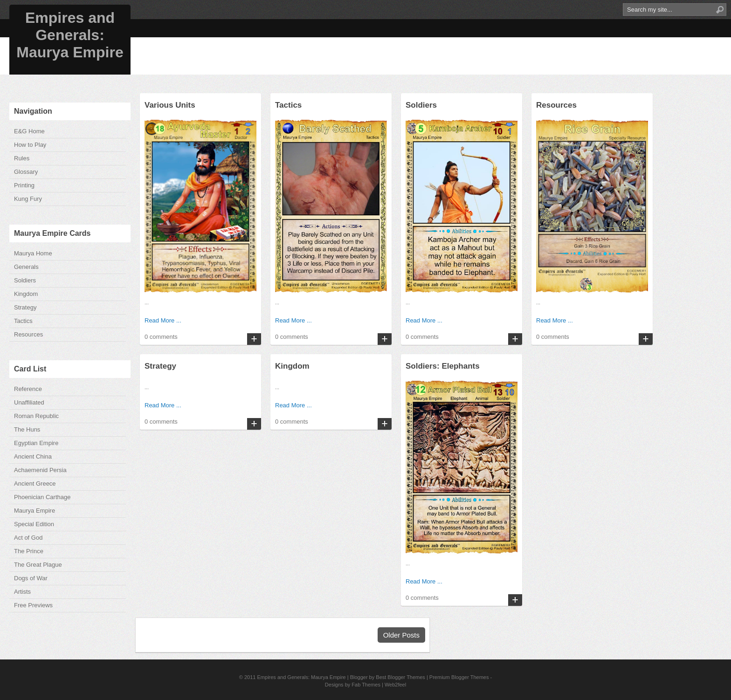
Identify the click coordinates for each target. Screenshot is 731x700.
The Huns (27, 429)
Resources (28, 334)
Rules (22, 158)
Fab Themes (366, 685)
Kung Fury (28, 199)
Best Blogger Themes (400, 677)
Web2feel (395, 685)
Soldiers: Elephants (443, 366)
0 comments (161, 337)
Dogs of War (31, 578)
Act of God (28, 538)
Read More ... (163, 320)
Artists (22, 592)
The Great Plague (38, 565)
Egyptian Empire (36, 443)
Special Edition (34, 524)
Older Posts (401, 635)
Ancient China (33, 456)
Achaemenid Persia (40, 470)
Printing (24, 185)
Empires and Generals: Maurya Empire (70, 35)
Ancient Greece (35, 484)
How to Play (30, 145)
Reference (28, 389)
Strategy (25, 307)
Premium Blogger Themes (459, 677)
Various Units (170, 105)
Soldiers (25, 280)
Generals (26, 267)
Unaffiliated (29, 402)
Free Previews (33, 605)
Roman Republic (36, 416)
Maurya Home (33, 253)
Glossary (26, 172)
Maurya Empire (34, 511)
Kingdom (26, 294)
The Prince (29, 551)
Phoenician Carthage (42, 497)
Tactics (23, 321)
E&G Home (29, 131)
